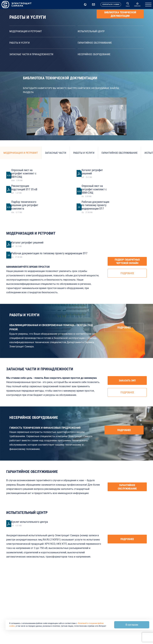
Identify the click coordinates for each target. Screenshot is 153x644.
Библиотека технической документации (120, 14)
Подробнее (127, 273)
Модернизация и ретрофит (26, 31)
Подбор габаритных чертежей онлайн (127, 261)
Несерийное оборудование (94, 54)
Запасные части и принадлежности (31, 54)
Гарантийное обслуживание (95, 43)
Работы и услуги (19, 43)
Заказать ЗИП (127, 380)
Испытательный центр (91, 31)
